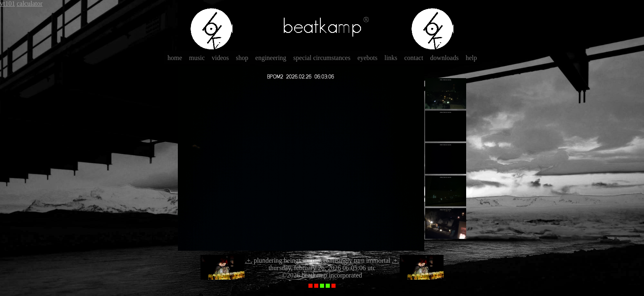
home (175, 58)
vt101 (7, 3)
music (197, 58)
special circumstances (322, 58)
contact (414, 58)
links (391, 58)
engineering (271, 58)
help (471, 58)
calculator (29, 3)
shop (242, 58)
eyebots (367, 58)
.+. (249, 260)
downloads (444, 58)
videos (221, 58)
